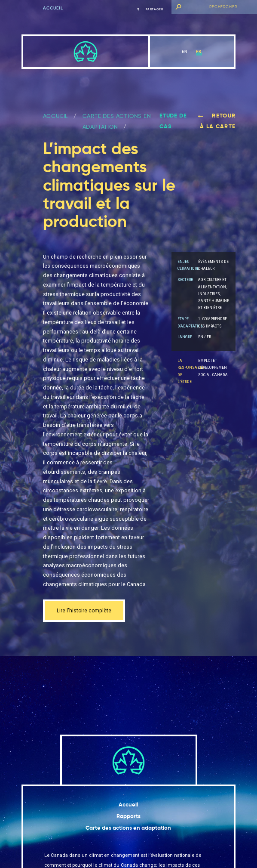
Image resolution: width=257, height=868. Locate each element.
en (185, 51)
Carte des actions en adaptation (128, 828)
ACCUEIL (56, 116)
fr (199, 51)
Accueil (53, 8)
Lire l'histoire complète (85, 611)
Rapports (128, 817)
